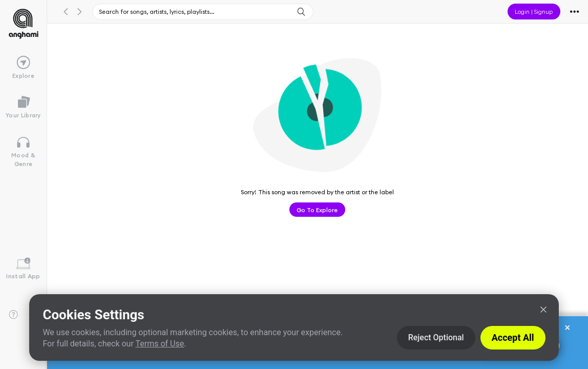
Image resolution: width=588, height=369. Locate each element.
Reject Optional (436, 337)
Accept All (513, 337)
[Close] (543, 310)
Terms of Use (160, 344)
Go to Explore (317, 209)
